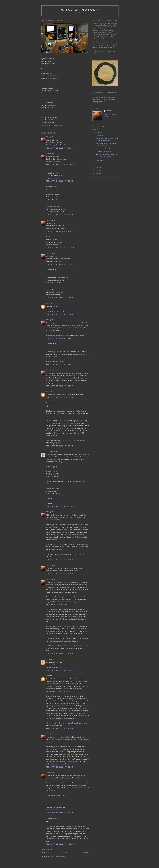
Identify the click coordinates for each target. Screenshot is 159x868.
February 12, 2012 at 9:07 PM (59, 148)
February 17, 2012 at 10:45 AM (60, 506)
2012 (97, 130)
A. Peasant (50, 451)
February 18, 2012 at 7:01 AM (59, 767)
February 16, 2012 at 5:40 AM (59, 314)
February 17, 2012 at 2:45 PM (59, 560)
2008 (97, 173)
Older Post (85, 852)
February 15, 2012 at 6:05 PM (59, 264)
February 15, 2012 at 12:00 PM (60, 248)
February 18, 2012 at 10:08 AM (60, 844)
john (48, 303)
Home (65, 852)
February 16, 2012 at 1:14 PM (59, 338)
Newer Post (45, 852)
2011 (97, 164)
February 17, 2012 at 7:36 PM (59, 670)
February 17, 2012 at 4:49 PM (59, 654)
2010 (97, 167)
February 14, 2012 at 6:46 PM (59, 231)
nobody (49, 137)
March (99, 132)
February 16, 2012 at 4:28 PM (59, 386)
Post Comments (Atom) (58, 857)
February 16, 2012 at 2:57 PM (59, 365)
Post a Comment (46, 849)
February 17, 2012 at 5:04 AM (59, 398)
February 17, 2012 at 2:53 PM (59, 574)
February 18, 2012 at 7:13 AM (59, 813)
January (100, 160)
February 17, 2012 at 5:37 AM (59, 446)
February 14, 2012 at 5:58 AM (59, 181)
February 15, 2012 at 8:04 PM (59, 298)
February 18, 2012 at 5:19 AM (59, 729)
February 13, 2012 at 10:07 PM (60, 165)
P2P (47, 659)
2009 (97, 170)
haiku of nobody (80, 10)
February (100, 135)
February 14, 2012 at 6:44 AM (59, 215)
